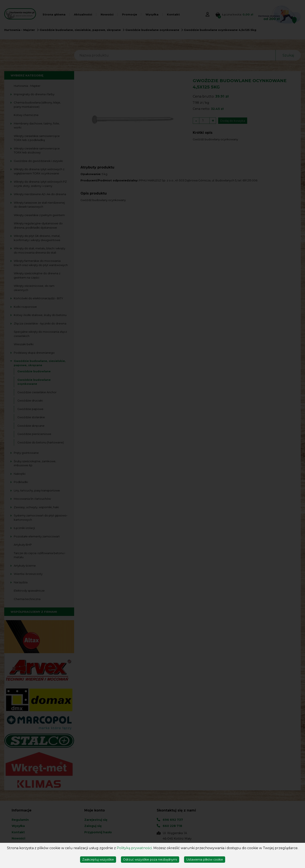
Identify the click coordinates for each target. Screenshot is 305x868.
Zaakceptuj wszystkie (98, 860)
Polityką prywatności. (135, 848)
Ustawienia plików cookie (205, 860)
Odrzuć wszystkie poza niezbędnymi (150, 860)
